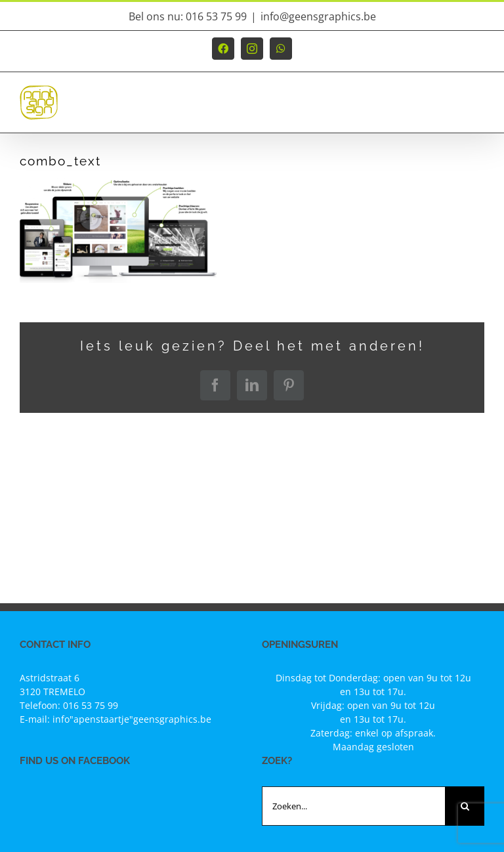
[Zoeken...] (353, 806)
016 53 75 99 (91, 705)
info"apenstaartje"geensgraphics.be (132, 719)
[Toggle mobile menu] (477, 109)
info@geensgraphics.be (318, 16)
